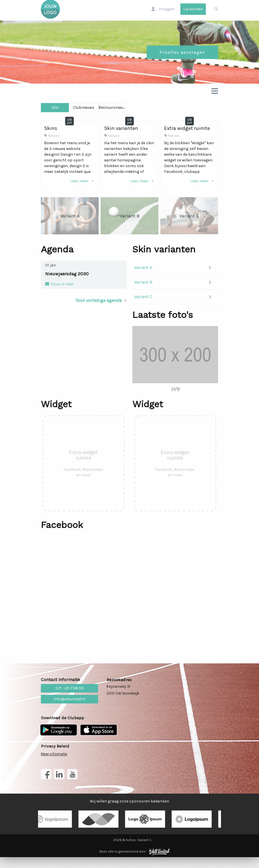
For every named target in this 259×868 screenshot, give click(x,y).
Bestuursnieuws (189, 110)
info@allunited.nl (69, 710)
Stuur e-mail (62, 286)
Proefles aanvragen (182, 55)
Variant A (143, 270)
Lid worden (193, 11)
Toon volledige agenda (98, 303)
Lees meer (82, 183)
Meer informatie (54, 765)
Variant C (143, 299)
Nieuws (54, 138)
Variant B (143, 284)
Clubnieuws (129, 110)
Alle (70, 110)
